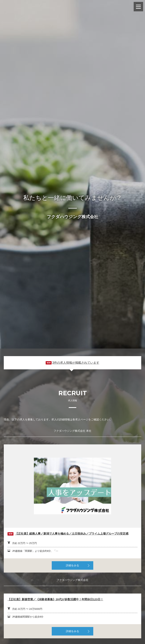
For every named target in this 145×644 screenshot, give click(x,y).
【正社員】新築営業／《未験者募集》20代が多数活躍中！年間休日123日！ (55, 599)
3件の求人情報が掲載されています (76, 363)
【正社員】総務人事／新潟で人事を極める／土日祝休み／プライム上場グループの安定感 (72, 534)
